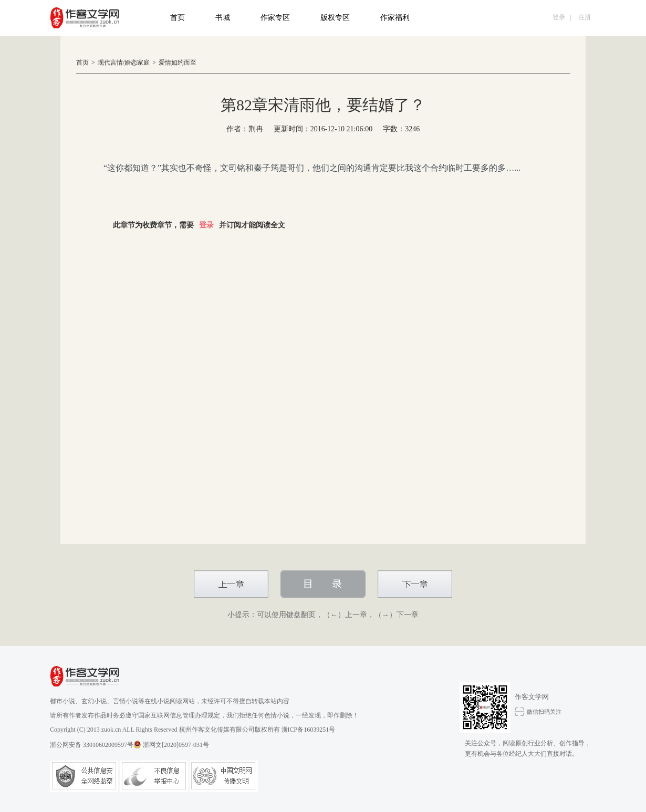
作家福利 (395, 18)
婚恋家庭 (137, 63)
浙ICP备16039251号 (309, 730)
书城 (223, 18)
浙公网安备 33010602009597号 (96, 745)
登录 (559, 17)
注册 (585, 17)
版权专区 (335, 18)
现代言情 (110, 63)
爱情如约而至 (178, 63)
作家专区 (275, 18)
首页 (178, 18)
